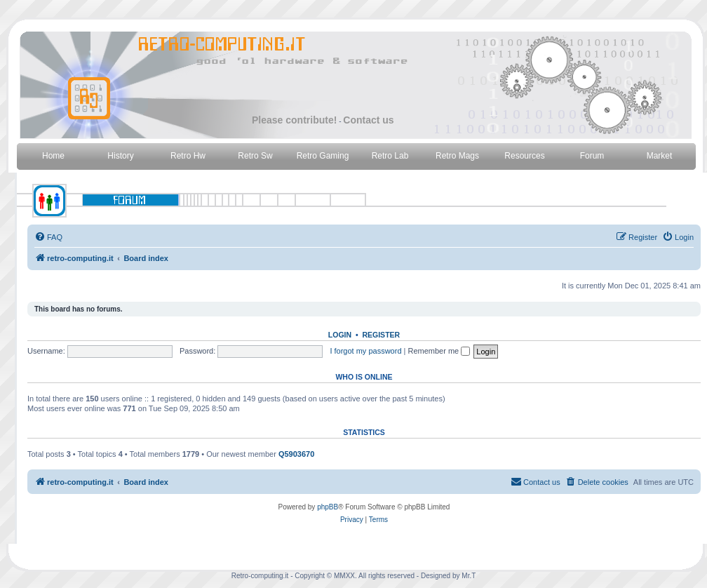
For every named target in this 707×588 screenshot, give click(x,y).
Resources (524, 156)
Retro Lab (390, 156)
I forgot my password (365, 351)
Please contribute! (294, 120)
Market (660, 156)
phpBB (328, 507)
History (120, 156)
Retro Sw (255, 156)
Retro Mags (457, 156)
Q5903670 (296, 454)
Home (53, 156)
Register (381, 335)
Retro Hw (188, 156)
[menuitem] (48, 237)
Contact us (368, 120)
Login (340, 335)
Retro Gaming (323, 156)
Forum (592, 156)
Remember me (439, 351)
